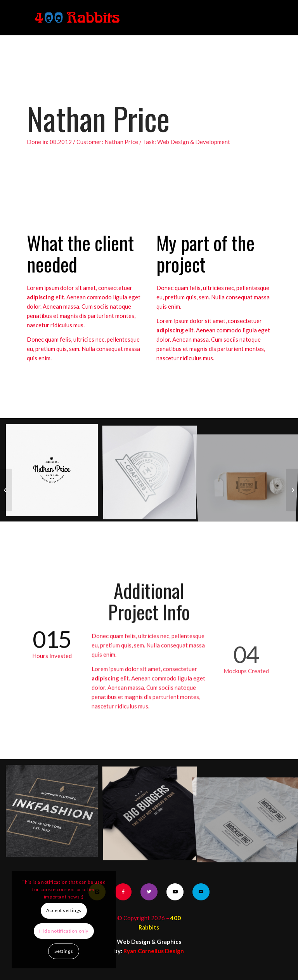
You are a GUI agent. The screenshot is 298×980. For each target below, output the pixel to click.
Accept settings (64, 910)
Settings (64, 951)
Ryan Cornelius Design (154, 951)
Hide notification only (64, 931)
